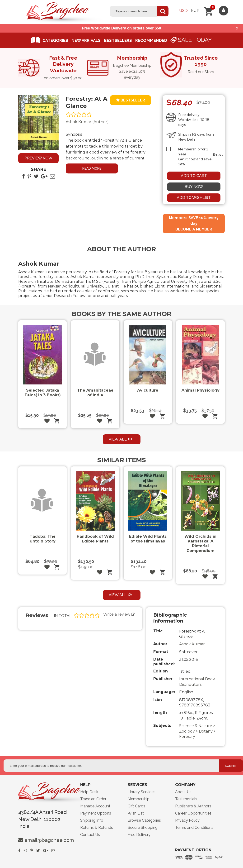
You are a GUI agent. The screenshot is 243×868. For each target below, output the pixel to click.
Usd (183, 11)
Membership (139, 799)
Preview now (38, 158)
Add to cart (194, 176)
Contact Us (90, 835)
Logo (62, 13)
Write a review (119, 614)
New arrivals (86, 40)
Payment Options (96, 813)
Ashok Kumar (192, 644)
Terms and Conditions (194, 827)
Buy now (194, 187)
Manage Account (95, 806)
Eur (195, 11)
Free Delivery (139, 835)
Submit (231, 766)
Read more (92, 168)
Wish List (136, 813)
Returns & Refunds (97, 827)
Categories (55, 40)
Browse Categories (144, 820)
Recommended (151, 40)
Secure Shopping (143, 827)
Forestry (187, 736)
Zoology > (189, 731)
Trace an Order (93, 799)
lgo (66, 793)
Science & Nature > (197, 726)
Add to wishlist (194, 198)
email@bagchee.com (49, 840)
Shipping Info (92, 820)
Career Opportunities (193, 813)
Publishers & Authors (193, 806)
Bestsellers (118, 40)
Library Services (142, 792)
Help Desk (89, 792)
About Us (183, 792)
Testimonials (186, 799)
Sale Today (195, 40)
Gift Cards (136, 806)
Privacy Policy (187, 820)
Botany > (207, 731)
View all (121, 439)
